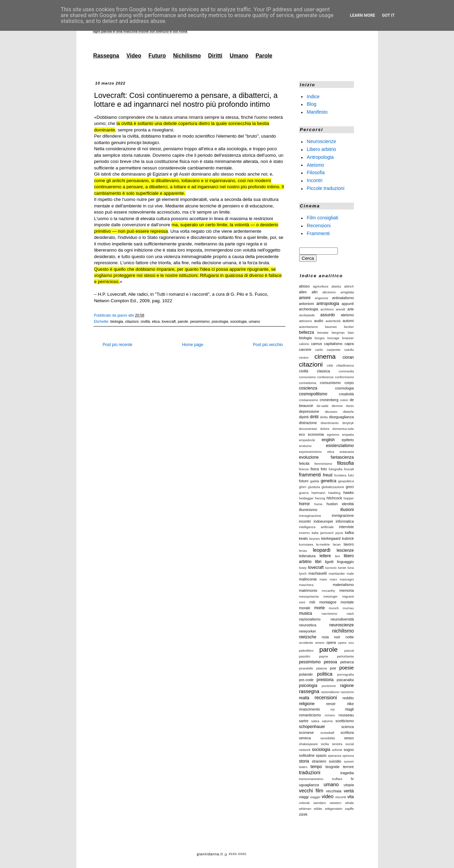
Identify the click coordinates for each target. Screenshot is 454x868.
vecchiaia (334, 791)
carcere (305, 349)
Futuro (157, 56)
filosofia (346, 463)
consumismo (330, 383)
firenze (304, 469)
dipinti (304, 417)
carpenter (334, 350)
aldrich (349, 286)
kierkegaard (331, 538)
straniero (319, 761)
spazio (321, 755)
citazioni (132, 321)
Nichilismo (187, 56)
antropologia (328, 304)
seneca (305, 738)
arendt (340, 309)
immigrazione (343, 515)
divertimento (330, 423)
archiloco (327, 309)
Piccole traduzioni (326, 188)
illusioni (347, 510)
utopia (349, 785)
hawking (334, 493)
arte (351, 309)
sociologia (238, 321)
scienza (348, 727)
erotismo (305, 446)
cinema (325, 356)
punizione (329, 686)
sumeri (349, 761)
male (350, 573)
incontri (305, 521)
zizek (303, 814)
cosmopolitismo (313, 394)
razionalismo (330, 692)
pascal (349, 650)
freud (328, 475)
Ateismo (315, 165)
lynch (303, 573)
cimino (304, 358)
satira (315, 721)
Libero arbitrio (321, 149)
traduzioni (310, 773)
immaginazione (310, 516)
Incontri (315, 180)
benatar (323, 333)
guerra (304, 493)
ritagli (349, 709)
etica (156, 321)
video (328, 796)
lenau (303, 551)
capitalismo (333, 344)
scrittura (347, 732)
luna (351, 568)
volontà (304, 803)
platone (322, 668)
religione (307, 704)
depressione (309, 411)
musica (306, 613)
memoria (347, 590)
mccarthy (328, 591)
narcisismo (330, 614)
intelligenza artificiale (316, 527)
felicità (304, 463)
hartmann (318, 493)
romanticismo (310, 715)
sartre (304, 721)
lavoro (349, 544)
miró (302, 602)
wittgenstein (334, 809)
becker (349, 327)
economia (316, 434)
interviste (346, 527)
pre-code (306, 680)
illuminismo (308, 510)
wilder (318, 809)
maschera (306, 585)
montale (347, 602)
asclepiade (307, 315)
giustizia (314, 487)
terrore (348, 767)
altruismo (329, 292)
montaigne (328, 602)
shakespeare (309, 744)
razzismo (347, 692)
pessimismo (200, 321)
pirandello (306, 668)
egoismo (333, 435)
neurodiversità (342, 619)
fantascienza (342, 457)
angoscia (321, 298)
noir (337, 637)
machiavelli (317, 573)
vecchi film (311, 791)
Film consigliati (322, 218)
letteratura (308, 556)
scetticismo (345, 721)
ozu (351, 643)
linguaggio (345, 562)
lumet (342, 568)
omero (320, 643)
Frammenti (318, 233)
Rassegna (106, 56)
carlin (319, 350)
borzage (334, 338)
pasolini (305, 656)
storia (304, 761)
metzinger (330, 596)
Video (134, 56)
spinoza (348, 756)
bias (351, 333)
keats (304, 538)
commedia (346, 371)
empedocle (307, 440)
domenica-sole (343, 429)
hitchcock (334, 498)
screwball (327, 733)
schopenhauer (312, 727)
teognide (333, 767)
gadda (315, 481)
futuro (304, 481)
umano (254, 321)
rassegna (309, 691)
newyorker (308, 631)
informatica (345, 521)
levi (338, 556)
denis (350, 406)
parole (183, 321)
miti (312, 602)
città (330, 365)
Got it (388, 15)
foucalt (349, 469)
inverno (304, 533)
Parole (264, 56)
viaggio (315, 797)
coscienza (308, 388)
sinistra (337, 744)
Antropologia (320, 157)
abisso (304, 286)
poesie (346, 668)
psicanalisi (345, 680)
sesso (349, 738)
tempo (316, 767)
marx (333, 579)
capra (349, 344)
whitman (305, 809)
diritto (324, 417)
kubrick (348, 538)
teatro (303, 767)
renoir (331, 704)
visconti (341, 797)
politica (325, 674)
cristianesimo (309, 400)
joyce (339, 533)
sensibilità (328, 738)
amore (305, 298)
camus (317, 344)
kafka (349, 533)
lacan (337, 544)
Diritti (215, 56)
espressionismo (311, 452)
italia (315, 533)
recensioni (326, 698)
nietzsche (308, 637)
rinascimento (310, 709)
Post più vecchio (268, 345)
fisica (315, 469)
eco (302, 434)
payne (323, 656)
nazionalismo (310, 619)
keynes (315, 539)
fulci (351, 475)
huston (332, 504)
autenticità (333, 321)
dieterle (348, 412)
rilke (351, 704)
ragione (347, 686)
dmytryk (348, 423)
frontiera (340, 475)
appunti (348, 304)
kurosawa (306, 544)
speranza (335, 756)
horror (305, 504)
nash (350, 614)
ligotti (329, 562)
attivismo (306, 321)
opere (342, 643)
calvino (304, 344)
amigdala (347, 292)
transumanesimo (311, 779)
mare (323, 579)
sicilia (325, 744)
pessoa (330, 662)
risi (332, 709)
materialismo (343, 585)
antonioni (307, 304)
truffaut (337, 779)
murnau (348, 608)
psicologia (220, 321)
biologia (117, 321)
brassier (348, 338)
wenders (320, 803)
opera (331, 642)
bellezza (307, 332)
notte (349, 637)
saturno (327, 721)
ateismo (347, 315)
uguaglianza (309, 785)
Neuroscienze (321, 141)
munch (334, 608)
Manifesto (317, 112)
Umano (239, 56)
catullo (349, 350)
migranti (348, 596)
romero (330, 715)
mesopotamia (309, 596)
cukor (344, 400)
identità (348, 504)
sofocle (337, 750)
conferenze (325, 377)
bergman (338, 333)
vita (351, 797)
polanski (306, 674)
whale (349, 803)
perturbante (345, 656)
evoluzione (309, 457)
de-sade (323, 406)
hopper (349, 498)
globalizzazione (333, 487)
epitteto (348, 440)
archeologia (309, 309)
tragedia (347, 773)
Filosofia (316, 173)
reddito (348, 698)
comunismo (308, 377)
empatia (348, 435)
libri (318, 562)
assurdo (328, 315)
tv (352, 779)
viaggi (304, 797)
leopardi (322, 550)
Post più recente (118, 345)
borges (320, 338)
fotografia (335, 469)
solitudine (307, 755)
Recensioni (318, 226)
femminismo (323, 464)
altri (314, 292)
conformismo (345, 377)
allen (303, 292)
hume (318, 504)
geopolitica (346, 481)
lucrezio (331, 568)
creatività (346, 394)
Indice (313, 96)
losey (303, 568)
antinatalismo (343, 298)
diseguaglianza (341, 417)
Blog (311, 104)
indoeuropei (323, 521)
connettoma (308, 383)
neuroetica (308, 625)
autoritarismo (309, 327)
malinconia (308, 579)
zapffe (349, 809)
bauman (331, 327)
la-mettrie (323, 544)
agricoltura (321, 286)
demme (337, 406)
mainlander (337, 573)
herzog (320, 498)
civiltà (145, 321)
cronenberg (329, 400)
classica (323, 371)
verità (349, 791)
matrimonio (308, 590)
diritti (314, 417)
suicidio (335, 761)
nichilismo (343, 631)
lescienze (345, 550)
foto (324, 469)
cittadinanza (345, 365)
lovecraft (169, 321)
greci (350, 487)
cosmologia (345, 388)
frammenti (310, 475)
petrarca (347, 662)
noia (325, 637)
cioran (348, 357)
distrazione (308, 423)
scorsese (306, 732)
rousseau (346, 715)
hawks (349, 493)
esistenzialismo (340, 446)
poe (333, 668)
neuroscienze (341, 625)
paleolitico (306, 650)
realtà (304, 698)
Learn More (363, 15)
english (328, 440)
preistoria (325, 680)
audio (319, 321)
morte (320, 608)
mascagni (347, 579)
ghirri (303, 487)
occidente (306, 643)
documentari (308, 429)
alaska (336, 286)
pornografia (346, 674)
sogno (349, 750)
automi (348, 321)
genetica (328, 481)
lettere (325, 556)
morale (305, 608)
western (335, 803)
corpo (349, 383)
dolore (325, 429)
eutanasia (347, 452)
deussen (331, 412)
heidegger (306, 498)
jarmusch (327, 533)
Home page (193, 345)
